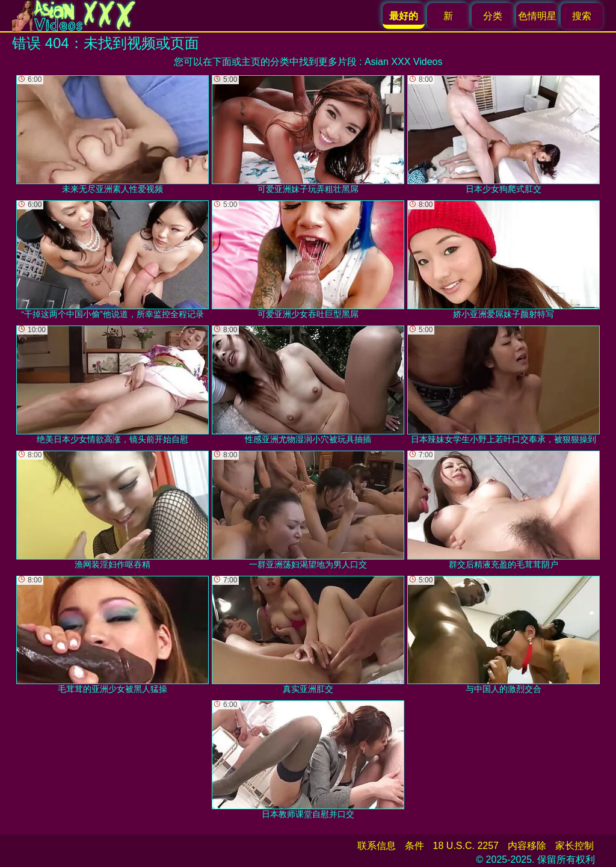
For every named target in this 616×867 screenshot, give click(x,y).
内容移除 (527, 846)
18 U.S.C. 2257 (466, 846)
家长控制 (574, 846)
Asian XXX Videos (404, 62)
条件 (414, 846)
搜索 (582, 16)
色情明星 (537, 16)
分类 (493, 16)
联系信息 (377, 846)
